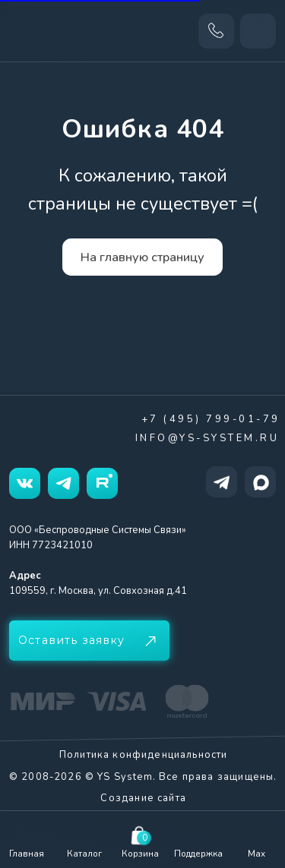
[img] (198, 835)
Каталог (84, 854)
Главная (27, 854)
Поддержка (198, 854)
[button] (89, 641)
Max (256, 854)
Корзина (140, 854)
